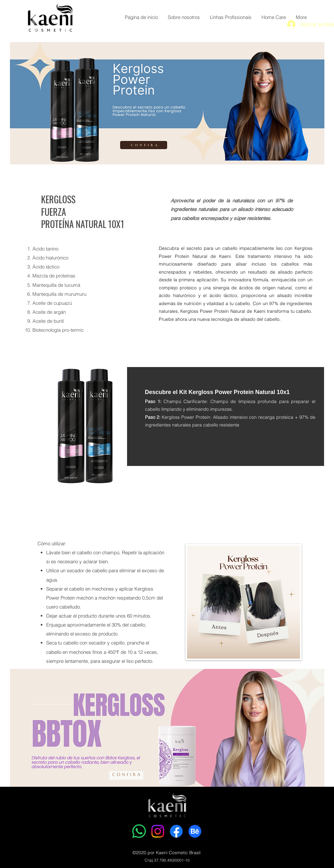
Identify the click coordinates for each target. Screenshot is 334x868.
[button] (231, 17)
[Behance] (195, 831)
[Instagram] (158, 831)
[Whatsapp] (139, 831)
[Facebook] (176, 831)
